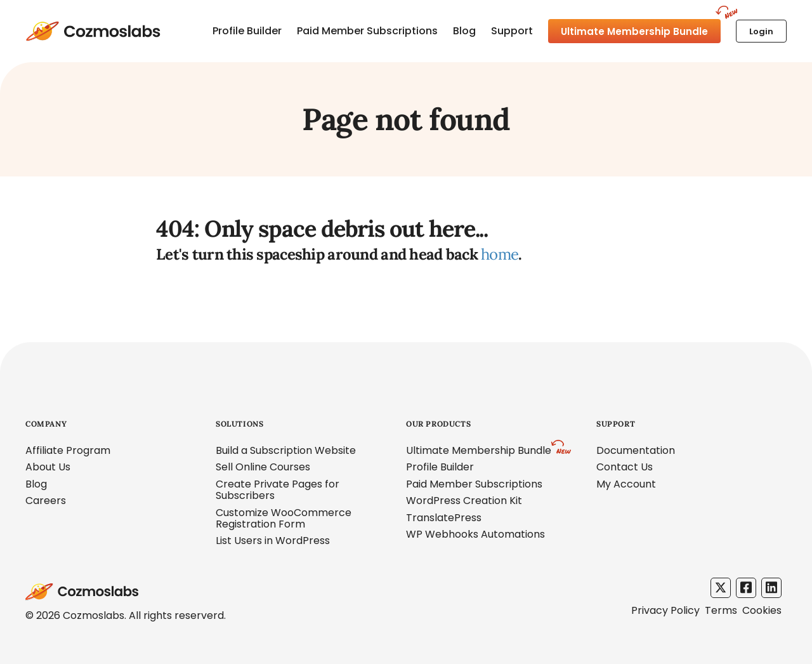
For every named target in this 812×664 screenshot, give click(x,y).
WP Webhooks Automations (475, 534)
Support (512, 31)
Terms (721, 610)
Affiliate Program (68, 450)
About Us (48, 467)
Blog (464, 31)
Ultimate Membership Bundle (634, 31)
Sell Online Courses (263, 467)
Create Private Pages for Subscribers (278, 490)
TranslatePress (444, 518)
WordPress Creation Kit (464, 501)
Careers (46, 501)
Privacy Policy (665, 610)
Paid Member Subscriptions (367, 31)
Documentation (636, 450)
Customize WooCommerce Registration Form (284, 518)
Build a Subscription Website (286, 450)
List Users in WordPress (273, 541)
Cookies (762, 610)
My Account (626, 484)
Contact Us (625, 467)
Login (761, 31)
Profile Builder (247, 31)
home (500, 254)
